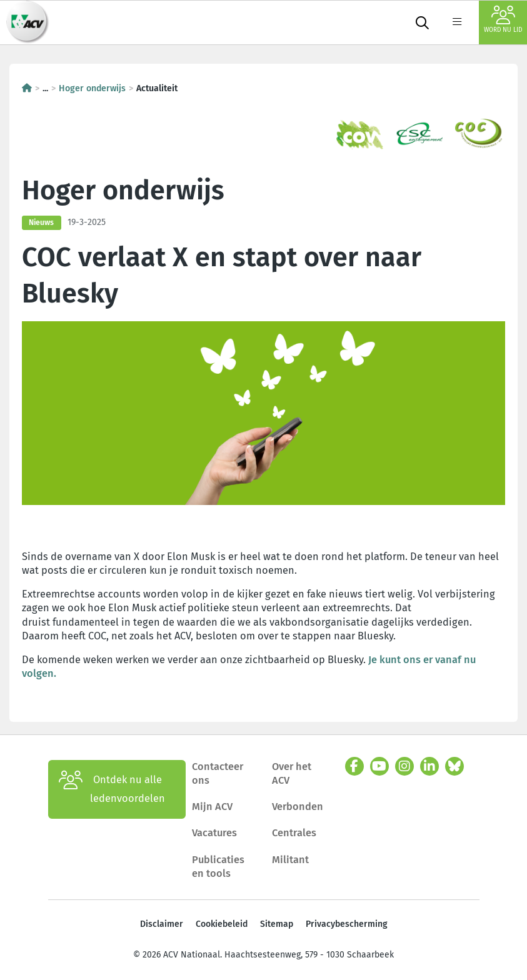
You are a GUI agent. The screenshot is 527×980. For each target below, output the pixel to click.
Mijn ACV (212, 807)
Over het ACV (292, 773)
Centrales (294, 833)
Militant (290, 860)
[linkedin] (429, 766)
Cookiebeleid (222, 924)
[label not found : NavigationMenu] (457, 22)
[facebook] (354, 766)
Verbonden (298, 807)
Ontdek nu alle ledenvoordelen (112, 789)
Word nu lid (503, 20)
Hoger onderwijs (92, 88)
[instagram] (404, 766)
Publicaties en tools (218, 867)
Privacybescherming (347, 924)
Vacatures (214, 833)
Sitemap (277, 924)
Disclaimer (162, 924)
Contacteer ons (218, 773)
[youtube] (379, 766)
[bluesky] (454, 766)
